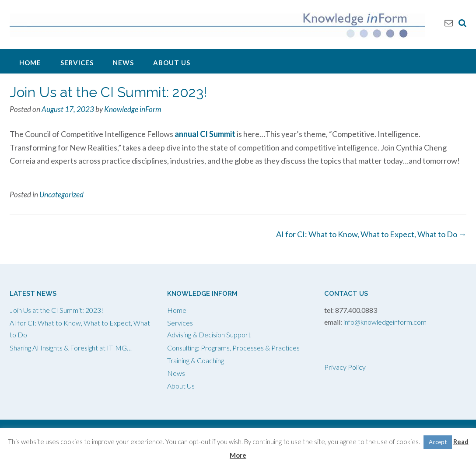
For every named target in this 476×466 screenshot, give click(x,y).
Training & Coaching (196, 360)
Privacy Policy (345, 367)
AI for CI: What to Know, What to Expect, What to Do (371, 234)
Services (77, 63)
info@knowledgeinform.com (385, 322)
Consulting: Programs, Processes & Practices (233, 348)
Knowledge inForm (133, 109)
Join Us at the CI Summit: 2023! (56, 310)
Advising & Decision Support (209, 335)
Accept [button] (438, 442)
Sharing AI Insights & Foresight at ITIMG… (71, 348)
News (123, 63)
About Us (172, 63)
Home (30, 63)
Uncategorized (61, 194)
